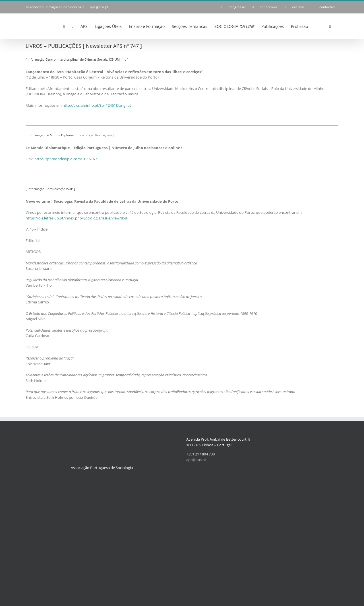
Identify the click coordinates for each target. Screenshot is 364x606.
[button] (330, 26)
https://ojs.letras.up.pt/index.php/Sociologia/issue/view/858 (76, 218)
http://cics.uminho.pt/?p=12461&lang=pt (97, 105)
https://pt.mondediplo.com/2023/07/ (66, 159)
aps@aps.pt (99, 7)
